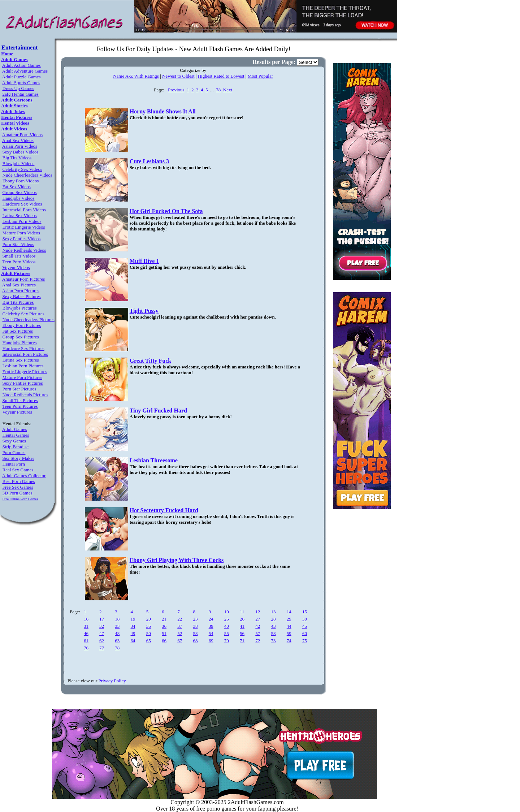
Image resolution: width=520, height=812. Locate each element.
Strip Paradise (16, 447)
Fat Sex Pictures (18, 331)
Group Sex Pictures (21, 337)
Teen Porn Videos (19, 262)
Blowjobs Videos (19, 163)
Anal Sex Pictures (19, 285)
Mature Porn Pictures (22, 377)
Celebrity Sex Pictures (23, 314)
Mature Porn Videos (21, 233)
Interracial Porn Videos (24, 210)
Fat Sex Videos (17, 187)
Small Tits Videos (19, 256)
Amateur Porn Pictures (23, 279)
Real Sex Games (18, 470)
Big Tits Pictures (18, 302)
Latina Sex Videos (20, 215)
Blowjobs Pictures (20, 308)
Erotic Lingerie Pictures (25, 372)
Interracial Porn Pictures (25, 354)
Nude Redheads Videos (24, 250)
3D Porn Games (18, 493)
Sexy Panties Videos (22, 239)
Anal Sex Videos (18, 140)
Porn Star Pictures (19, 389)
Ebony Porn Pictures (22, 325)
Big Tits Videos (17, 158)
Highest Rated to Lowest (221, 76)
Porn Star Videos (18, 244)
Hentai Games (16, 435)
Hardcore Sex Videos (22, 204)
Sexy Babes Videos (21, 152)
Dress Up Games (18, 88)
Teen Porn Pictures (20, 406)
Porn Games (14, 452)
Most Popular (260, 76)
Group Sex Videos (20, 192)
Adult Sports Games (21, 83)
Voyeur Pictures (17, 412)
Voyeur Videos (16, 267)
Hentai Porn (14, 464)
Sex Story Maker (18, 458)
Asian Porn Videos (20, 146)
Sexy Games (14, 441)
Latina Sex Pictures (21, 360)
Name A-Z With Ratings (136, 76)
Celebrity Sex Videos (22, 169)
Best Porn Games (19, 481)
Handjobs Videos (19, 198)
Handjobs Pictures (20, 343)
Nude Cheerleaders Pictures (29, 319)
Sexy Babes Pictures (22, 296)
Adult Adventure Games (25, 71)
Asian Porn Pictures (21, 291)
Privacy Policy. (113, 681)
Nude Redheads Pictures (25, 395)
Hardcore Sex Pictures (23, 348)
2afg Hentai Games (21, 94)
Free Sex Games (18, 487)
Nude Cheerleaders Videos (27, 175)
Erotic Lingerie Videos (24, 227)
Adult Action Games (21, 65)
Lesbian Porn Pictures (23, 366)
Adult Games (15, 429)
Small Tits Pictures (20, 400)
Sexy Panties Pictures (23, 383)
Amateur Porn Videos (22, 135)
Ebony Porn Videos (21, 181)
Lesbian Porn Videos (22, 221)
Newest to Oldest (178, 76)
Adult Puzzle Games (21, 77)
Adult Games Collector (24, 476)
